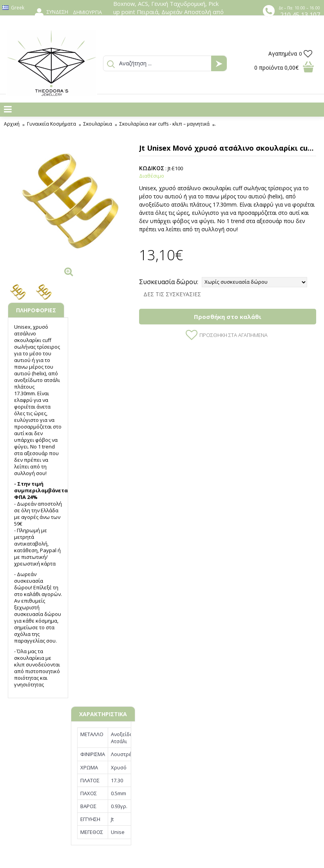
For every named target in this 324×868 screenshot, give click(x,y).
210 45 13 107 (300, 15)
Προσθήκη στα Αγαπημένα (233, 335)
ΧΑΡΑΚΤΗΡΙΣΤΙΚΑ (103, 714)
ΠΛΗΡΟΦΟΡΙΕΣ (36, 310)
